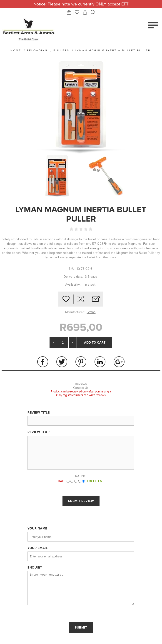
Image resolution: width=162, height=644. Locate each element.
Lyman (91, 312)
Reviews (81, 384)
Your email (37, 548)
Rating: (81, 476)
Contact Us (81, 388)
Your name (37, 528)
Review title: (39, 412)
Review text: (39, 432)
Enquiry (35, 567)
